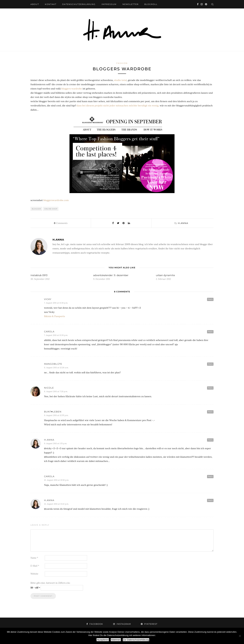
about (35, 4)
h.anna (183, 223)
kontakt (51, 4)
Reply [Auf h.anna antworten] (210, 440)
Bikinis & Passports (54, 316)
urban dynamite (165, 275)
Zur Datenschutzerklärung (136, 640)
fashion (122, 63)
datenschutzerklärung (79, 4)
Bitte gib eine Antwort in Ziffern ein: (50, 583)
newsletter (131, 4)
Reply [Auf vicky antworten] (210, 299)
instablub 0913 (39, 275)
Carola (49, 331)
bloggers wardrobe (72, 89)
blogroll (151, 4)
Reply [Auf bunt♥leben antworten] (210, 412)
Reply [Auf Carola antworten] (210, 332)
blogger (36, 209)
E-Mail (35, 566)
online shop (51, 209)
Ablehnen (116, 640)
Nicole (49, 388)
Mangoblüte (53, 364)
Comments (61, 223)
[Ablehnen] (240, 636)
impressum (109, 4)
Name (34, 558)
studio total (120, 80)
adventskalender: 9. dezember (111, 275)
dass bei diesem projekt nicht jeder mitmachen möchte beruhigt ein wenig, (118, 106)
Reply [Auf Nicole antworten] (210, 388)
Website (34, 574)
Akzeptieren (103, 640)
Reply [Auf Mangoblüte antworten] (210, 364)
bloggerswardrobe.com (56, 200)
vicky (48, 299)
